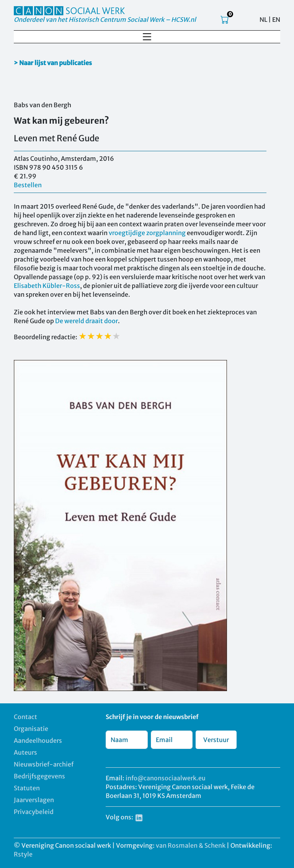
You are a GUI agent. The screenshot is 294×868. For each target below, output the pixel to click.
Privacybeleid (34, 812)
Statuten (27, 788)
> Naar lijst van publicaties (53, 63)
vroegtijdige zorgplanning (147, 233)
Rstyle (23, 854)
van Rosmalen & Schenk (191, 845)
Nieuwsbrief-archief (44, 764)
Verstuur (216, 740)
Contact (25, 717)
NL (263, 20)
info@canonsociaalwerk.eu (166, 778)
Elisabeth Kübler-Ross (47, 286)
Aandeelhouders (38, 740)
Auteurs (25, 752)
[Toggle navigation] (147, 37)
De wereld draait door (87, 321)
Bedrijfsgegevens (39, 776)
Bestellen (28, 185)
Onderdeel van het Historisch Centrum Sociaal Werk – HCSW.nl (105, 20)
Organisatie (31, 729)
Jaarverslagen (34, 800)
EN (276, 20)
